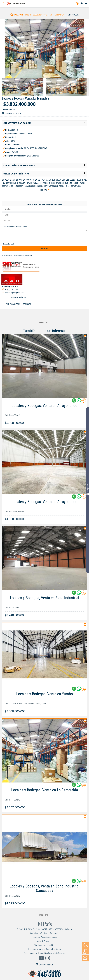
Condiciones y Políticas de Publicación (45, 933)
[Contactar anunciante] (84, 401)
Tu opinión (88, 490)
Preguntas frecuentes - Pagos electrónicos (45, 949)
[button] (44, 123)
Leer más (43, 190)
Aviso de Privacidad (45, 941)
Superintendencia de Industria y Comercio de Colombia (45, 953)
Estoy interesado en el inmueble (44, 228)
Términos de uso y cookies (44, 945)
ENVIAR (45, 249)
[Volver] (4, 3)
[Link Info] (44, 413)
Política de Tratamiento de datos (23, 256)
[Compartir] (86, 4)
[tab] (44, 123)
